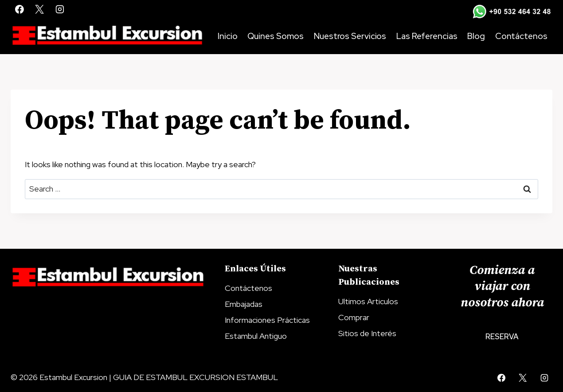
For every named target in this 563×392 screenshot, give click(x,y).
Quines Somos (276, 36)
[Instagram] (60, 9)
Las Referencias (427, 36)
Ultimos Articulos (368, 301)
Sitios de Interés (367, 333)
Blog (476, 36)
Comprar (354, 317)
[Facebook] (20, 9)
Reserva (502, 337)
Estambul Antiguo (256, 336)
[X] (40, 9)
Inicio (227, 36)
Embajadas (244, 304)
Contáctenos (521, 36)
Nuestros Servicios (350, 36)
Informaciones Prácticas (267, 320)
